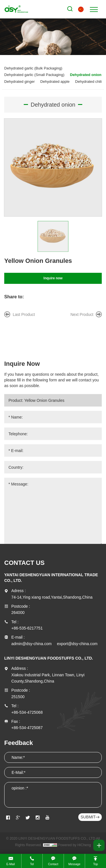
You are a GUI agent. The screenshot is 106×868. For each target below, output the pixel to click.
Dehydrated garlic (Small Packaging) (34, 75)
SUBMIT (88, 817)
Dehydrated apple (55, 82)
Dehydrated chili (88, 82)
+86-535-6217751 (27, 628)
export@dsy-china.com (77, 644)
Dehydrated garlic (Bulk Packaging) (33, 68)
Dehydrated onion (86, 75)
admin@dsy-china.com (32, 644)
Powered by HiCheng (74, 845)
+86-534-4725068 (27, 712)
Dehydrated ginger (20, 82)
